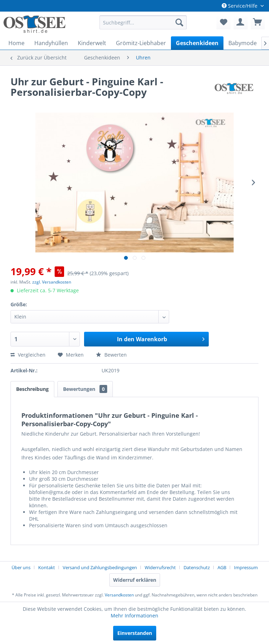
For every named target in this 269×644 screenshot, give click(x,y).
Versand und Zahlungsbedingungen (100, 567)
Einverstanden (135, 633)
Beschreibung (32, 389)
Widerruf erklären (135, 580)
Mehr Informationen (134, 616)
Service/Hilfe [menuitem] (240, 6)
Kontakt (47, 567)
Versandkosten (119, 595)
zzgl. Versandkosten (52, 282)
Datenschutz (197, 567)
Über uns (21, 567)
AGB (222, 567)
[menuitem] (143, 22)
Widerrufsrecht (160, 567)
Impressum (246, 567)
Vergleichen (28, 355)
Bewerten (111, 355)
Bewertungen (85, 389)
